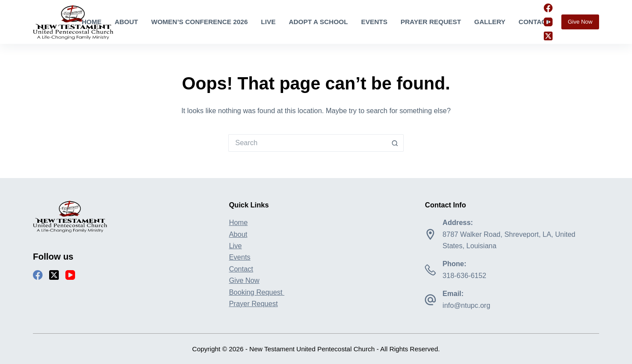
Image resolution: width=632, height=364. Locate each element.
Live (268, 22)
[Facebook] (548, 8)
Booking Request (257, 292)
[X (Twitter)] (548, 36)
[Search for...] (307, 143)
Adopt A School (318, 22)
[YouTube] (548, 22)
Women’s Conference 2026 (200, 22)
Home (92, 22)
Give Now (580, 22)
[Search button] (395, 143)
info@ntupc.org (466, 305)
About (126, 22)
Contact (535, 22)
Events (374, 22)
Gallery (490, 22)
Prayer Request (431, 22)
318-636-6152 (464, 276)
